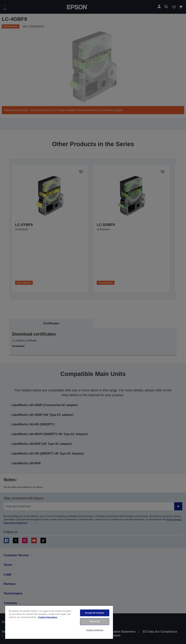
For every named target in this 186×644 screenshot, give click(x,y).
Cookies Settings (95, 630)
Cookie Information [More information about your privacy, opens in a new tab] (48, 617)
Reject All (95, 621)
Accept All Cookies (95, 613)
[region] (59, 622)
